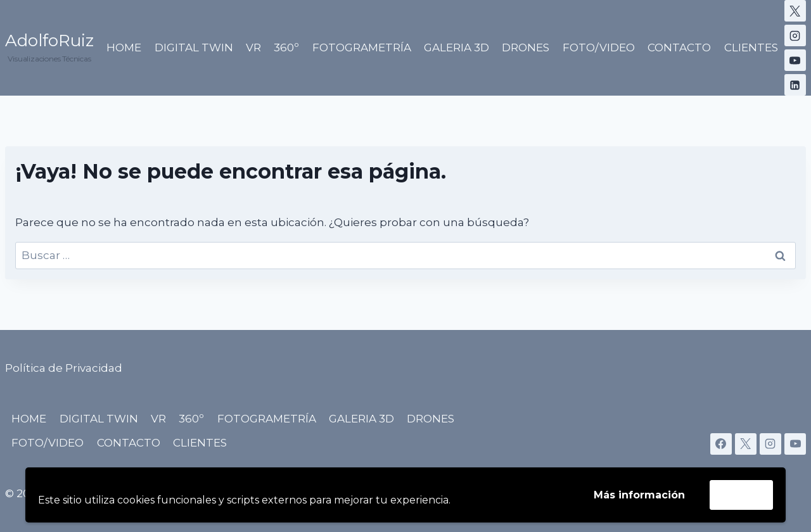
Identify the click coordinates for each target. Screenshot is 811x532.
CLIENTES (751, 47)
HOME (124, 47)
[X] (795, 11)
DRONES (526, 47)
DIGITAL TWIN (194, 47)
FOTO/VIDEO (599, 47)
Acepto (741, 494)
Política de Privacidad (64, 368)
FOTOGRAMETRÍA (362, 47)
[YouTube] (795, 60)
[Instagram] (795, 35)
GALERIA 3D (457, 47)
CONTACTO (679, 47)
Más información (639, 495)
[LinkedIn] (795, 85)
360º (286, 47)
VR (253, 47)
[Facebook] (721, 444)
